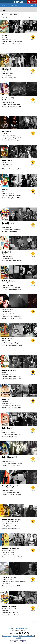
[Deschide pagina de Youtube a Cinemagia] (25, 633)
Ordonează (32, 18)
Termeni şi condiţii (7, 636)
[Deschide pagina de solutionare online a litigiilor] (23, 641)
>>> (34, 622)
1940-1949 (14, 15)
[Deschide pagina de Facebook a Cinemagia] (20, 633)
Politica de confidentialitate (26, 636)
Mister (4, 15)
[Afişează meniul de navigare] (32, 5)
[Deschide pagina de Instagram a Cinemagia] (23, 633)
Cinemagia (18, 2)
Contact (16, 636)
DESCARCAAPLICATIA (33, 2)
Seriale (16, 5)
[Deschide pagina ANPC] (14, 641)
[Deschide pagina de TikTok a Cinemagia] (28, 633)
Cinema (3, 5)
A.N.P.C (19, 638)
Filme (11, 5)
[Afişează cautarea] (35, 5)
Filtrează (5, 18)
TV (7, 5)
